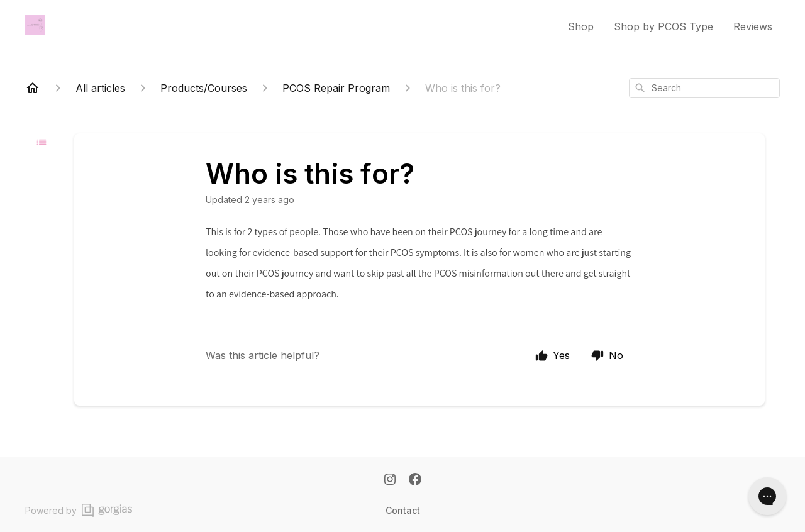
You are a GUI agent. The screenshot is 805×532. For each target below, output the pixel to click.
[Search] (640, 88)
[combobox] (704, 88)
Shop (581, 26)
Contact (403, 510)
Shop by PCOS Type (663, 26)
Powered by (79, 510)
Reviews (753, 26)
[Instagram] (390, 480)
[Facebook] (415, 480)
